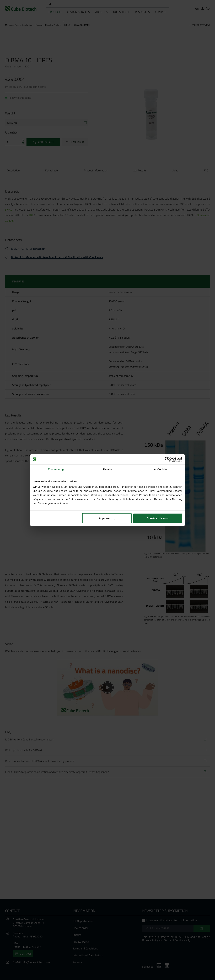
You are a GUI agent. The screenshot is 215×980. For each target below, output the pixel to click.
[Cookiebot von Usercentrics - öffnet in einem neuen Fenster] (167, 459)
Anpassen (107, 518)
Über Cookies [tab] (159, 469)
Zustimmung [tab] (56, 469)
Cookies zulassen (158, 518)
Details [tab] (107, 469)
